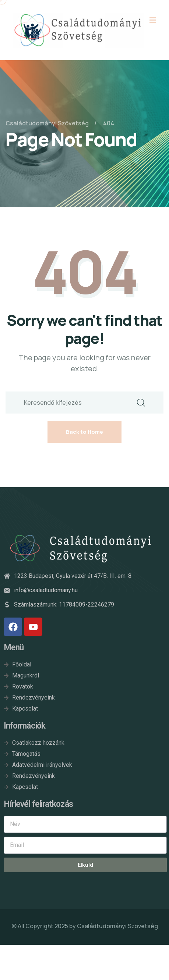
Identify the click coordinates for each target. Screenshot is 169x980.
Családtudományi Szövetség (117, 926)
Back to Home (84, 432)
